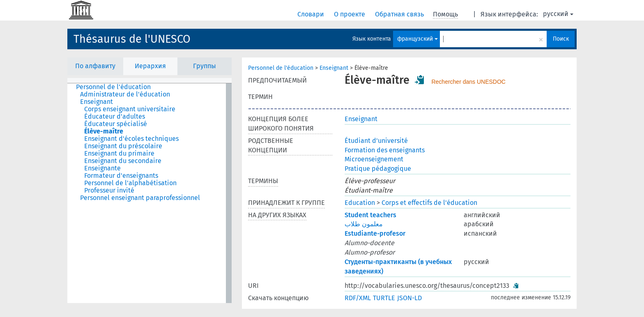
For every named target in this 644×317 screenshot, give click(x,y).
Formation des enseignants (385, 150)
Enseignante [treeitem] (102, 168)
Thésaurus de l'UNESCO (132, 39)
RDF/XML (358, 298)
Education (360, 203)
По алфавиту (95, 66)
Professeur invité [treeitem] (109, 191)
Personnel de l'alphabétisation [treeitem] (130, 183)
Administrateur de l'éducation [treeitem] (125, 94)
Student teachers (370, 215)
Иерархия (150, 66)
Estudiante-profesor (375, 233)
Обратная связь (400, 14)
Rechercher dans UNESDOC (468, 82)
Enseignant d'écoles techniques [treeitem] (131, 139)
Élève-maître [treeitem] (104, 131)
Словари (312, 14)
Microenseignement (374, 159)
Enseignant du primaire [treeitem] (119, 154)
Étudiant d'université (376, 141)
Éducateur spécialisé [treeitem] (116, 124)
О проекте (350, 14)
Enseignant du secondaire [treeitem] (123, 161)
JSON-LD (409, 298)
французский (417, 39)
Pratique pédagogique (378, 169)
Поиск (561, 39)
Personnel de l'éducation (281, 68)
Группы (205, 66)
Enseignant (334, 68)
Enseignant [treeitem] (97, 102)
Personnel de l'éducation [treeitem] (113, 87)
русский (558, 14)
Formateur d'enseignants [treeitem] (121, 176)
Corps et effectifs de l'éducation (429, 203)
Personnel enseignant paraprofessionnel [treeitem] (140, 198)
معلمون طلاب (364, 224)
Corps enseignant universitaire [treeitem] (130, 109)
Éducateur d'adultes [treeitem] (115, 117)
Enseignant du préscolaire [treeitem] (123, 146)
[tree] (149, 193)
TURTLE (384, 298)
